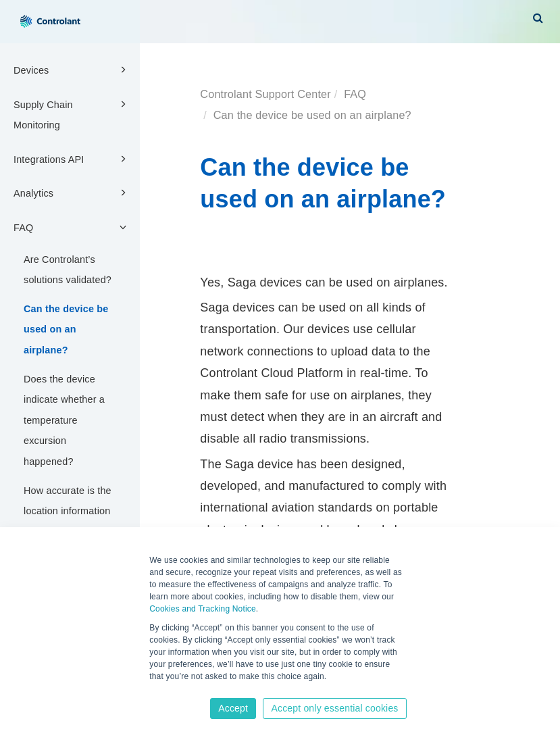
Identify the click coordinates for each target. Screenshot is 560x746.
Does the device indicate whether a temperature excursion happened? (64, 420)
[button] (538, 18)
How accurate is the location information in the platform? (68, 511)
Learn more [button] (173, 690)
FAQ (72, 227)
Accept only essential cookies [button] (334, 708)
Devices (72, 70)
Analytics (72, 193)
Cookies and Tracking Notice (203, 609)
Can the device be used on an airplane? (66, 329)
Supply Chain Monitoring (72, 114)
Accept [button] (233, 708)
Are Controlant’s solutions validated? (68, 270)
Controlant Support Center (265, 94)
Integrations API (72, 159)
